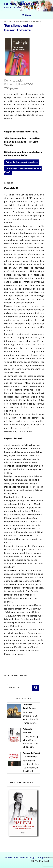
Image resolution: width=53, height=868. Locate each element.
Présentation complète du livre (22, 162)
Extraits (14, 675)
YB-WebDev (37, 861)
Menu (26, 15)
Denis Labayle (20, 4)
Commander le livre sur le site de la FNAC (23, 170)
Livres (24, 675)
